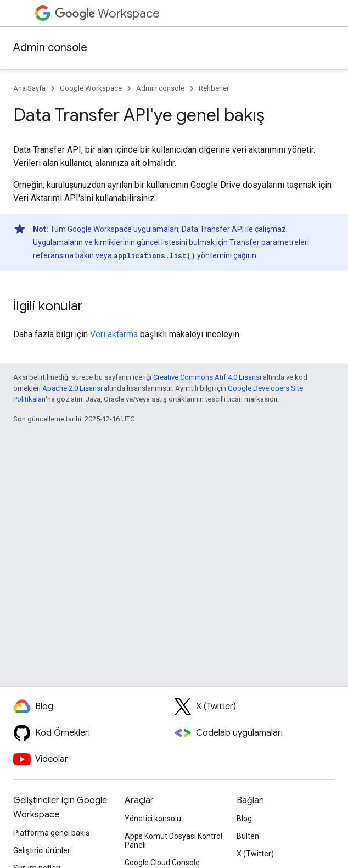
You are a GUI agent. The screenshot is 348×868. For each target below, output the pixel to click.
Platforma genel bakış (51, 833)
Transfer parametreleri (269, 242)
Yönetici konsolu (153, 819)
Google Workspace (91, 88)
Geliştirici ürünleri (43, 850)
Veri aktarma (114, 334)
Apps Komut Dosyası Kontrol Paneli (173, 841)
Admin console (50, 48)
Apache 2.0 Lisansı (72, 388)
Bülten (248, 836)
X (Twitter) (255, 854)
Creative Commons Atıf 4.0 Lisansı (207, 377)
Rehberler (214, 88)
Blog (244, 819)
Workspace (107, 13)
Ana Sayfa (29, 88)
